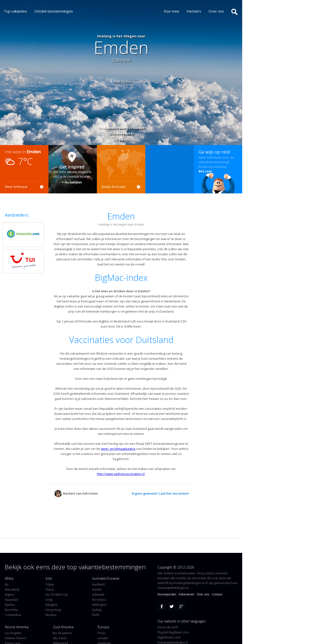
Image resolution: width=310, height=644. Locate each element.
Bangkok (51, 605)
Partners (198, 11)
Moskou (51, 615)
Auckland (98, 584)
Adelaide (98, 595)
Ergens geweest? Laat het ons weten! (160, 493)
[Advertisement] (170, 169)
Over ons (220, 11)
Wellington (99, 605)
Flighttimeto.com (169, 637)
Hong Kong (53, 610)
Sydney (97, 610)
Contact (217, 594)
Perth (96, 615)
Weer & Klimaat (16, 187)
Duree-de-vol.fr (168, 627)
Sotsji (49, 600)
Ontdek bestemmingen (54, 11)
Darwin (97, 589)
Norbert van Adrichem (76, 494)
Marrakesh (12, 589)
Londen (103, 638)
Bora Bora (99, 600)
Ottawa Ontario (15, 638)
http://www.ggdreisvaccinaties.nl (121, 474)
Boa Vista (11, 610)
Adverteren (186, 594)
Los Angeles (13, 633)
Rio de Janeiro (62, 633)
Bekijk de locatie (114, 187)
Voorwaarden (167, 594)
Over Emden (122, 81)
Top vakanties (15, 11)
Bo (7, 584)
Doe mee (175, 11)
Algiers (10, 595)
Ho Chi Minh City (57, 595)
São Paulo (60, 638)
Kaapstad (11, 600)
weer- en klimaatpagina (118, 449)
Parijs (101, 633)
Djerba (10, 605)
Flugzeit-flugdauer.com (173, 632)
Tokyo (50, 584)
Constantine (13, 615)
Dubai (50, 589)
